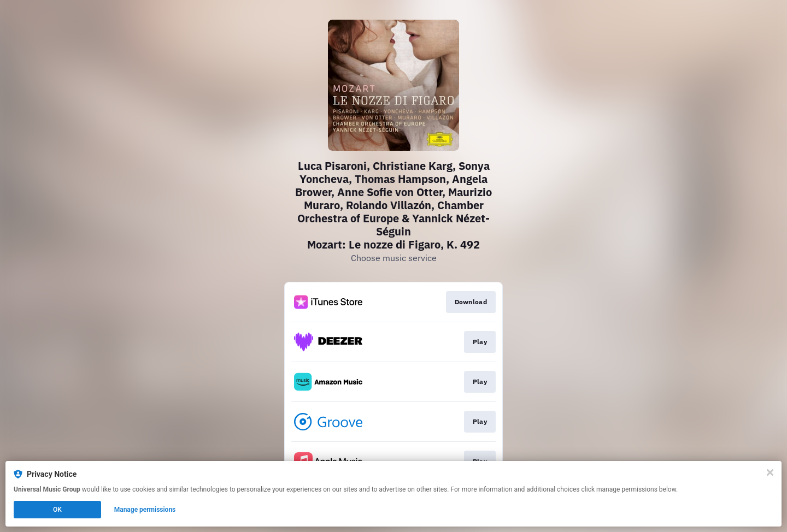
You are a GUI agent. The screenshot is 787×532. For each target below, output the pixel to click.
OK (57, 510)
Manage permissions (145, 510)
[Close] (770, 472)
